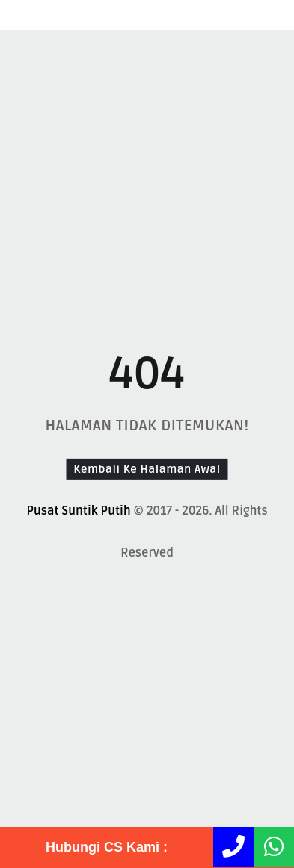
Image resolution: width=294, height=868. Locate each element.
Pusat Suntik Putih (78, 511)
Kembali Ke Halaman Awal (147, 468)
